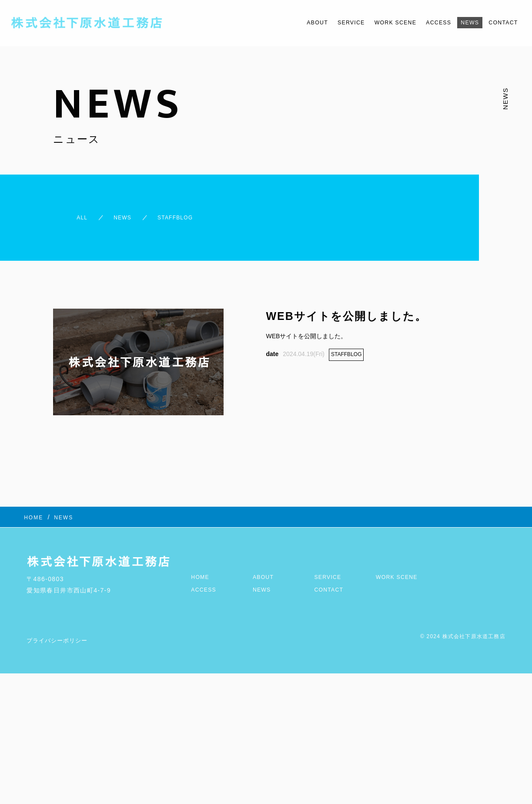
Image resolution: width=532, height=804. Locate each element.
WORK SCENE (375, 22)
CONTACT (500, 22)
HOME (201, 565)
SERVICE (323, 22)
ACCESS (426, 22)
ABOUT (284, 22)
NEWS (462, 22)
